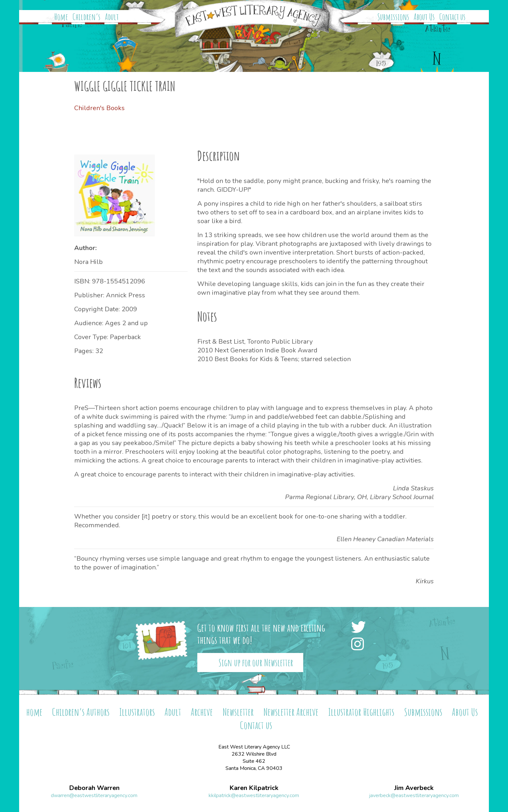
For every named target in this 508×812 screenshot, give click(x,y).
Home (61, 17)
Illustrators (137, 712)
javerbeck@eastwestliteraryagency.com (414, 795)
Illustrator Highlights (361, 712)
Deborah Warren (94, 788)
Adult (112, 17)
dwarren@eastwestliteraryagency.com (94, 795)
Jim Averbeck (414, 788)
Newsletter (238, 712)
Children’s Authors (81, 712)
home (34, 712)
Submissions (393, 17)
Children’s (87, 17)
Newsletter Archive (291, 712)
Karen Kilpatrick (254, 788)
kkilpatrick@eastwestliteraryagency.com (254, 795)
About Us (424, 17)
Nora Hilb (88, 262)
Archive (202, 712)
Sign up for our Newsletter (256, 663)
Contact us (452, 17)
